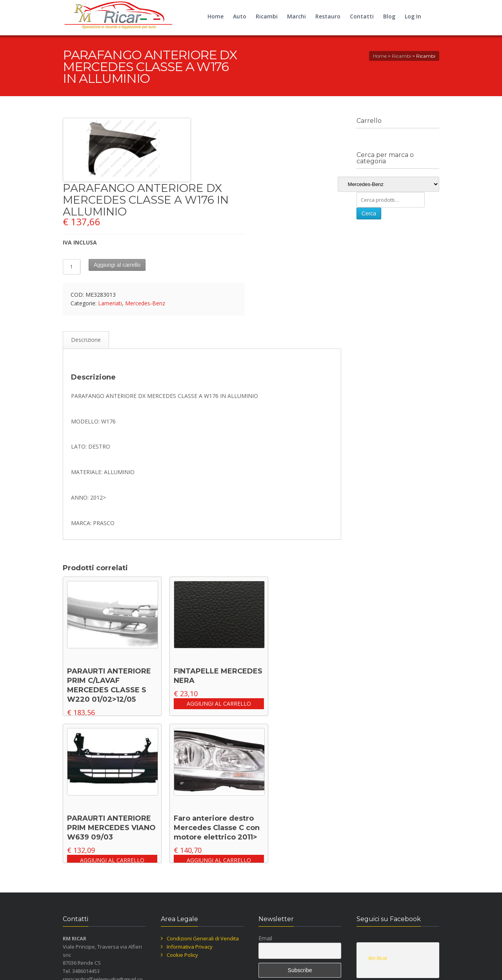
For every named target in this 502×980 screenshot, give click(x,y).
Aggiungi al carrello (117, 265)
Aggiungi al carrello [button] (219, 704)
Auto (240, 16)
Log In (413, 16)
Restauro (328, 16)
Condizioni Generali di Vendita (203, 938)
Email (265, 938)
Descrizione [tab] (86, 340)
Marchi (296, 16)
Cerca (369, 214)
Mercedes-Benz (145, 303)
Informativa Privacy (190, 947)
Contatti (362, 16)
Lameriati (110, 303)
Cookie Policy (182, 955)
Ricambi (267, 16)
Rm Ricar (378, 958)
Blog (389, 16)
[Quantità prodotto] (72, 267)
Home (216, 16)
